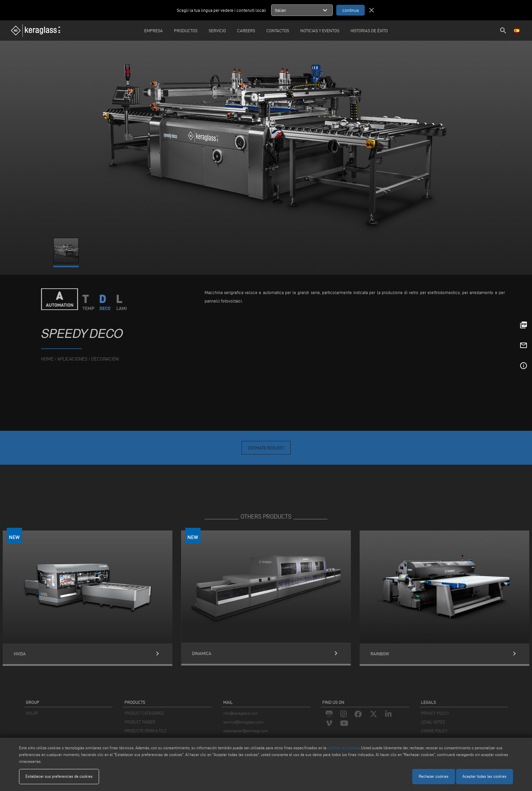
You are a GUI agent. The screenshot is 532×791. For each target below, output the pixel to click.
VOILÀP (32, 713)
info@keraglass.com (241, 713)
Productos (186, 31)
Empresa (154, 31)
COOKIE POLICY (434, 731)
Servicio (217, 31)
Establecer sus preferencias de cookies (59, 776)
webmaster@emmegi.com (246, 731)
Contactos (278, 31)
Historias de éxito (369, 31)
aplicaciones (72, 359)
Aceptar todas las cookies (484, 776)
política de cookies (343, 748)
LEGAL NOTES (433, 722)
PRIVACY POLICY (435, 713)
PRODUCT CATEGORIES (144, 713)
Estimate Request (266, 448)
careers (246, 31)
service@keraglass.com (243, 722)
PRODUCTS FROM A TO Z (145, 731)
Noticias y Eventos (320, 31)
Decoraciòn (105, 359)
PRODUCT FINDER (140, 722)
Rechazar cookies (434, 776)
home (47, 359)
